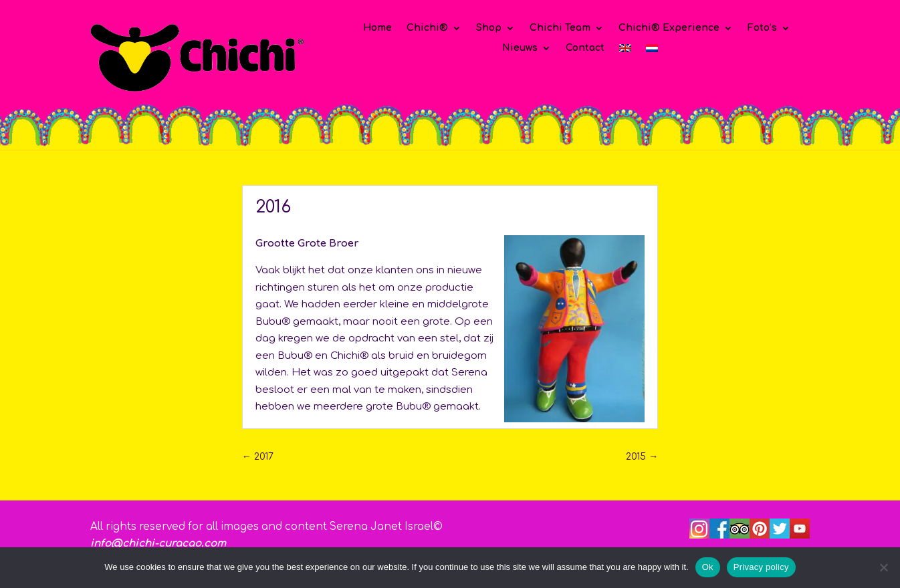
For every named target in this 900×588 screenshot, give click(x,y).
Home (377, 28)
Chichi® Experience (669, 28)
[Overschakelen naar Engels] (625, 51)
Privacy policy (761, 567)
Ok (708, 567)
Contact (585, 48)
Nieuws (520, 48)
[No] (883, 567)
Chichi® (427, 28)
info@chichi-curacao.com (158, 544)
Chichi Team (560, 28)
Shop (489, 28)
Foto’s (762, 28)
